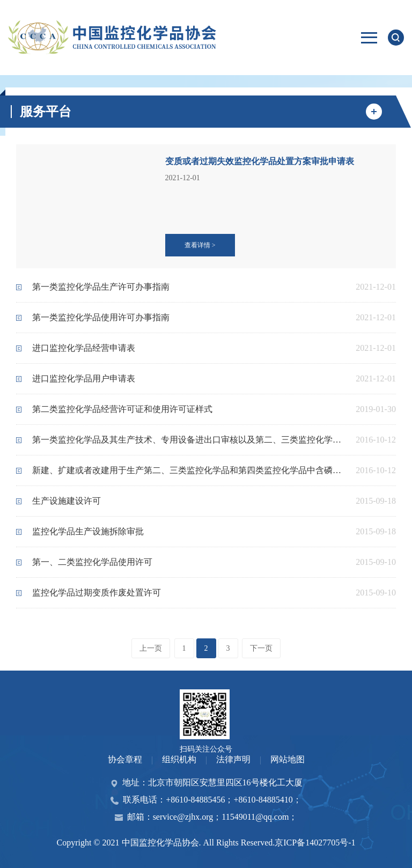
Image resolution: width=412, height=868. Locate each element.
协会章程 (125, 759)
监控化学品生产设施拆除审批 (88, 531)
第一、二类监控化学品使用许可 (92, 562)
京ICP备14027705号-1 (315, 843)
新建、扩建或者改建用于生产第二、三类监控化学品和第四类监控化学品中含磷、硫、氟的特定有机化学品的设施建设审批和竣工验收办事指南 (190, 470)
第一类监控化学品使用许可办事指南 (101, 317)
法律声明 (233, 759)
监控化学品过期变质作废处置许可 (97, 593)
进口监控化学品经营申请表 (84, 348)
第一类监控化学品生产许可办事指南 (101, 287)
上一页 (151, 648)
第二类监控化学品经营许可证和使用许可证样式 (122, 409)
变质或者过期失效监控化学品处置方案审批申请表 (260, 161)
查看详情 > (200, 245)
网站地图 (288, 759)
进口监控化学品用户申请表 (84, 378)
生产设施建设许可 (67, 501)
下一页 (261, 648)
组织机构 (179, 759)
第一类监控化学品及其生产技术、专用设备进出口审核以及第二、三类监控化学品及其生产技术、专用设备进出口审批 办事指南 (190, 440)
